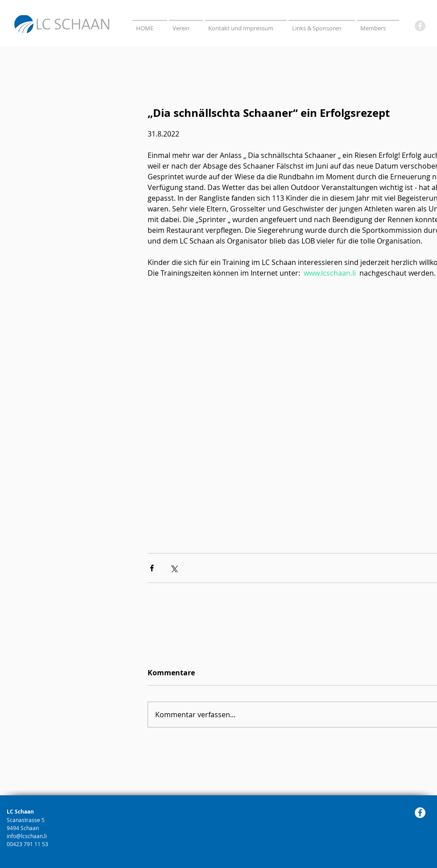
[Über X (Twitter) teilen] (174, 568)
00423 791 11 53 (28, 844)
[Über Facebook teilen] (152, 568)
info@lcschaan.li (27, 836)
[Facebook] (420, 26)
